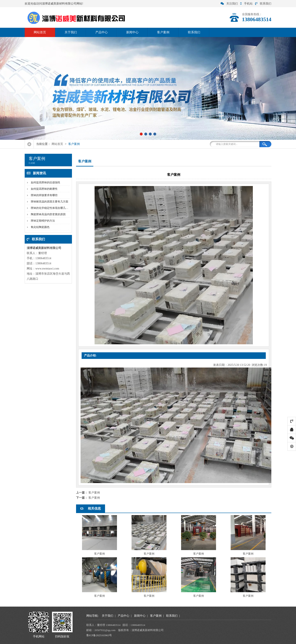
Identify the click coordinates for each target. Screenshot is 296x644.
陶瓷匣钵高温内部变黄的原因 (48, 214)
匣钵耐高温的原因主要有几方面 (50, 202)
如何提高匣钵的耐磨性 (44, 189)
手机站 (246, 4)
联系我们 (263, 4)
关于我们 (71, 32)
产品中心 (102, 32)
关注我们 (229, 4)
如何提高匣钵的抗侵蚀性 (46, 182)
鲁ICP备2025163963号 (99, 635)
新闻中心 (132, 32)
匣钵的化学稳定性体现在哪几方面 (51, 208)
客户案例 (163, 32)
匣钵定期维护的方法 (43, 221)
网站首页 (40, 32)
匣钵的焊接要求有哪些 (44, 195)
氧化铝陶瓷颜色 (40, 227)
